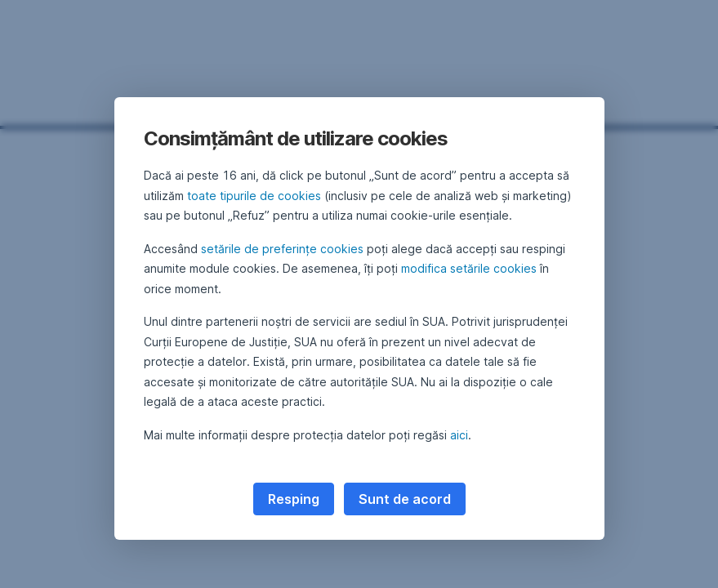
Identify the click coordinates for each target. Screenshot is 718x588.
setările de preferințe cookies (282, 249)
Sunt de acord (405, 499)
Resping (294, 499)
